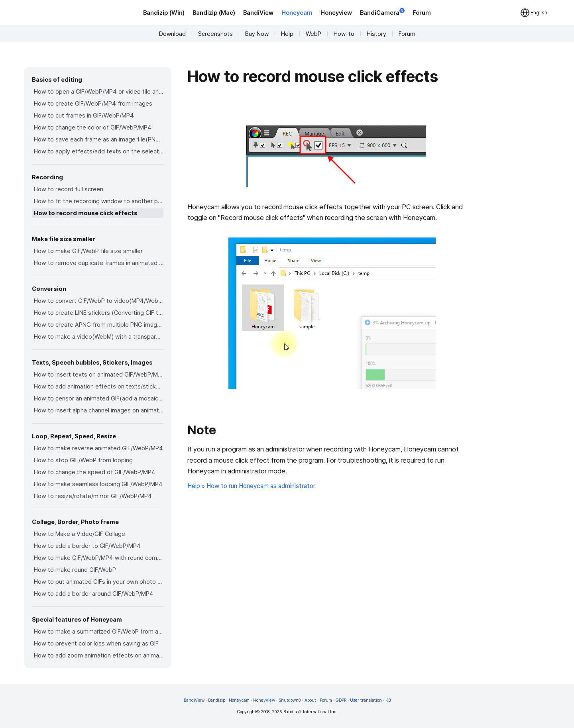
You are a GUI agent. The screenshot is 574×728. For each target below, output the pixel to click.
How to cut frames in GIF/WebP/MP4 (84, 116)
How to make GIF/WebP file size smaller (88, 251)
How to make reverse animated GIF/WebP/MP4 (98, 448)
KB (388, 700)
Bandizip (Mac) (214, 13)
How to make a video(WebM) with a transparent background (99, 337)
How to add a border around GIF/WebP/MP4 (94, 594)
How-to (344, 34)
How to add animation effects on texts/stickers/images (99, 387)
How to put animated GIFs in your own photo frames (99, 582)
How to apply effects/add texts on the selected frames (99, 151)
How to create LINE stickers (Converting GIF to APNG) (99, 313)
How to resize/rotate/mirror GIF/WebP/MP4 (93, 496)
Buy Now (257, 34)
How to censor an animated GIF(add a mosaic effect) (99, 398)
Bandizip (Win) (164, 13)
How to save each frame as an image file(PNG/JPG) (99, 139)
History (376, 34)
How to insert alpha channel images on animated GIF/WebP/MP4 (99, 410)
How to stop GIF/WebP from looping (83, 460)
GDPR (341, 700)
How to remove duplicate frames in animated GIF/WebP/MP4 (99, 263)
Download (172, 34)
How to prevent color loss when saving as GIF (96, 644)
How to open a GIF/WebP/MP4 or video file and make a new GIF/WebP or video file (99, 92)
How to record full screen (69, 189)
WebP (314, 34)
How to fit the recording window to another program (99, 201)
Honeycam (297, 13)
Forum (422, 13)
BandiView (258, 13)
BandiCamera (382, 12)
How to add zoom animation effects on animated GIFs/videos (99, 655)
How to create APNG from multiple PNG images (99, 325)
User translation (366, 700)
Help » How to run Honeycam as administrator (251, 486)
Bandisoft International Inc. (310, 712)
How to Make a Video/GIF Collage (80, 534)
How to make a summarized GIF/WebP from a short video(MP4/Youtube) (99, 632)
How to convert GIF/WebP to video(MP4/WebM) (99, 301)
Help (287, 34)
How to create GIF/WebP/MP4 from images (93, 104)
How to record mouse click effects (86, 213)
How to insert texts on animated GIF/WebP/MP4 (99, 375)
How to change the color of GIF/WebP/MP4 (93, 128)
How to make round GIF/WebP (75, 570)
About (310, 700)
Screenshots (215, 34)
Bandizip (217, 700)
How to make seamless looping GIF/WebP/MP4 (98, 484)
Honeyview (336, 13)
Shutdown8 (290, 700)
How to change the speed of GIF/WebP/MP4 (95, 472)
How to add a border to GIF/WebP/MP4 (87, 546)
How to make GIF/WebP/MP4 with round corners (99, 558)
